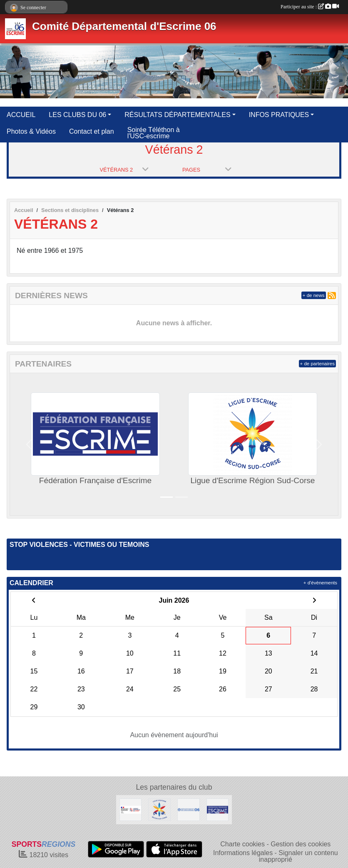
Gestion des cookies (301, 844)
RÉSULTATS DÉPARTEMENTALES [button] (177, 115)
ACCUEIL (21, 115)
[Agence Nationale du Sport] (131, 809)
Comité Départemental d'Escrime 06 (124, 26)
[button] (29, 444)
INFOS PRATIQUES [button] (279, 115)
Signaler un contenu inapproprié (298, 856)
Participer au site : (310, 7)
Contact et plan (92, 131)
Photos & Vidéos (31, 131)
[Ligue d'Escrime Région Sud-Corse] (159, 809)
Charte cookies (242, 844)
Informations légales (243, 853)
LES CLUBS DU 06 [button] (77, 115)
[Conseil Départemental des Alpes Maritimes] (189, 809)
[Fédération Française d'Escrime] (218, 809)
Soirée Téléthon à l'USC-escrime (154, 133)
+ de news (314, 295)
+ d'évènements (320, 583)
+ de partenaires (317, 364)
